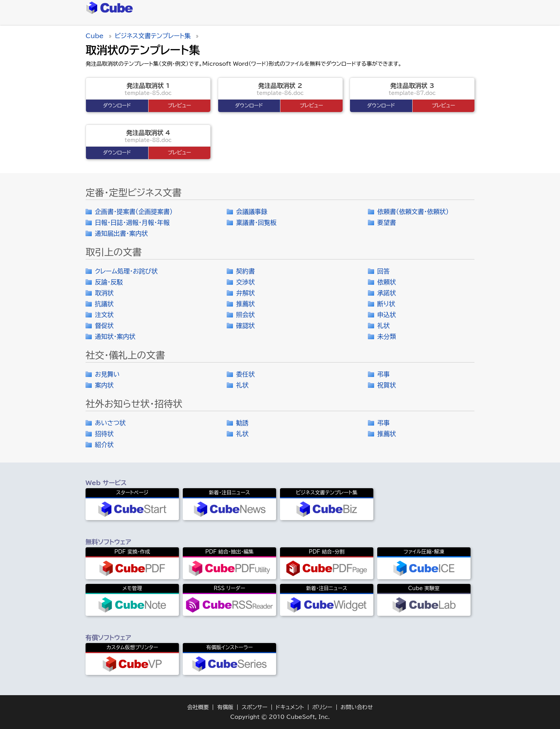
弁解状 (245, 293)
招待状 (104, 434)
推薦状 (245, 304)
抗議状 (104, 304)
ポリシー (322, 707)
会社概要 (198, 707)
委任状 (245, 374)
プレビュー (179, 106)
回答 (383, 271)
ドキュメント (290, 707)
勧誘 (242, 423)
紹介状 (104, 445)
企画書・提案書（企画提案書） (134, 212)
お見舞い (107, 374)
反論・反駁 (109, 282)
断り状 (386, 304)
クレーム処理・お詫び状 (126, 271)
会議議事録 (252, 212)
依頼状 (387, 282)
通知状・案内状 (115, 336)
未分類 (387, 336)
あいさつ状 (110, 423)
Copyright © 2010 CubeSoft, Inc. (280, 717)
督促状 (104, 326)
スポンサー (255, 707)
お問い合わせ (357, 707)
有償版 (225, 707)
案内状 (104, 385)
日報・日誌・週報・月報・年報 (132, 223)
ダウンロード (117, 106)
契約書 (245, 271)
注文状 (104, 315)
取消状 (104, 293)
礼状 (383, 326)
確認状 (245, 326)
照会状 (245, 315)
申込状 (387, 315)
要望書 (387, 223)
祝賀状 (387, 385)
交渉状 (245, 282)
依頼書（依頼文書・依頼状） (413, 212)
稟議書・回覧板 (256, 223)
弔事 (383, 374)
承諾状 (387, 293)
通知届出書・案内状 (121, 233)
